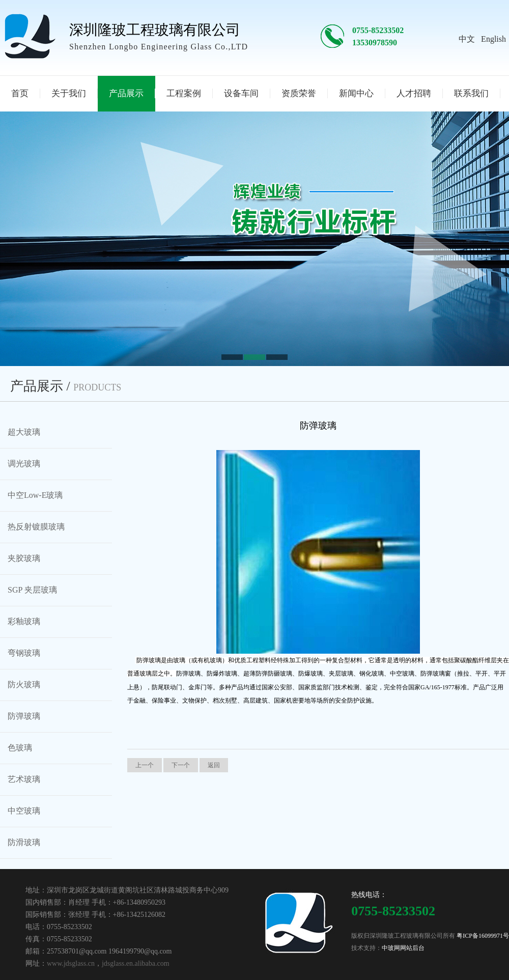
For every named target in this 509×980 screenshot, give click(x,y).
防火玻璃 (24, 684)
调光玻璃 (24, 464)
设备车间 (241, 93)
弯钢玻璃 (24, 653)
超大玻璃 (24, 432)
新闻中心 (356, 93)
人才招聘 (414, 93)
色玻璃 (20, 748)
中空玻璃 (24, 811)
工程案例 (184, 93)
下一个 (181, 765)
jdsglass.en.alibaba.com (136, 963)
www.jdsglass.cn (71, 963)
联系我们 (471, 93)
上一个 (145, 765)
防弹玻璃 (24, 716)
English (493, 39)
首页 (20, 93)
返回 (214, 765)
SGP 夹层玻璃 (32, 590)
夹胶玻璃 (24, 558)
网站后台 (412, 948)
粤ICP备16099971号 (483, 936)
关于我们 (69, 93)
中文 (467, 39)
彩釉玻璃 (24, 621)
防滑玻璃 (24, 842)
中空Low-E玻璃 (35, 495)
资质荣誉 (299, 93)
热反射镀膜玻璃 (36, 527)
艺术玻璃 (24, 779)
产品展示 (126, 93)
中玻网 (391, 948)
